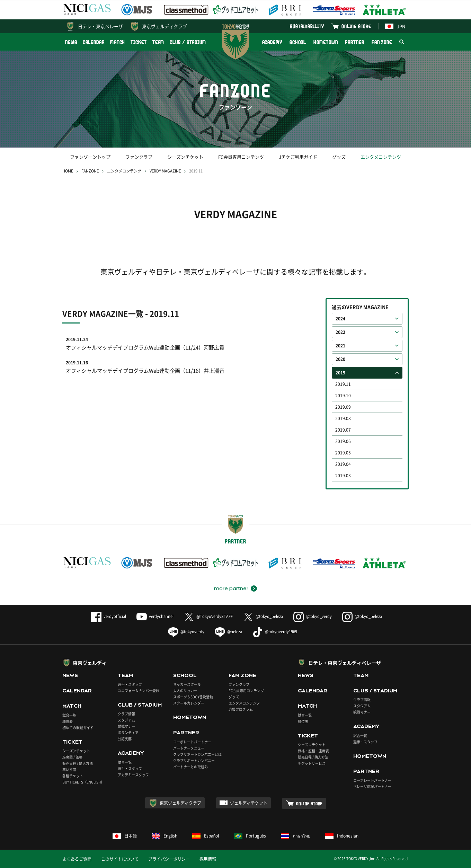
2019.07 (343, 430)
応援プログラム (241, 709)
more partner (231, 588)
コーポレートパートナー (192, 742)
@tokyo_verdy (313, 616)
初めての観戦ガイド (78, 728)
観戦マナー (126, 726)
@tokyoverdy (186, 632)
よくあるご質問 (77, 859)
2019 (340, 373)
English (165, 836)
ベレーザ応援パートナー (372, 786)
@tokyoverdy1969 (275, 632)
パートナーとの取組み (190, 767)
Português (250, 836)
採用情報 (208, 859)
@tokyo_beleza (263, 616)
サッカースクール (187, 684)
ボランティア (128, 732)
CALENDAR (94, 42)
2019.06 (343, 441)
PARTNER (354, 42)
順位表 (68, 721)
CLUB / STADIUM (188, 42)
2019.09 (343, 407)
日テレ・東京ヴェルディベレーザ (345, 663)
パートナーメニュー (189, 748)
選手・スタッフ (130, 684)
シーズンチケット (185, 157)
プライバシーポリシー (169, 859)
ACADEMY (272, 42)
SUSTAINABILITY (307, 26)
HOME (68, 171)
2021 (340, 346)
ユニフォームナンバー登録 (139, 690)
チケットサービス (312, 763)
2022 (340, 332)
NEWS (71, 42)
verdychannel (155, 616)
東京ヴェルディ (90, 663)
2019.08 (343, 418)
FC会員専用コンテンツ (241, 157)
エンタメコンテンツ (381, 157)
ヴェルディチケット (249, 803)
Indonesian (342, 836)
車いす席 (69, 769)
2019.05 (343, 453)
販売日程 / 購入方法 (78, 763)
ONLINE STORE (356, 26)
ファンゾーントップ (90, 157)
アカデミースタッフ (133, 775)
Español (206, 836)
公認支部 (125, 739)
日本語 (125, 836)
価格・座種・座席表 (313, 751)
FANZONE (90, 171)
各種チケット (73, 776)
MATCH (118, 42)
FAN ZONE (382, 42)
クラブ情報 (126, 714)
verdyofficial (109, 616)
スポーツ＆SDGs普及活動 (193, 697)
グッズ (339, 157)
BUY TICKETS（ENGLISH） (83, 782)
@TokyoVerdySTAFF (208, 616)
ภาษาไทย (296, 836)
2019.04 (343, 464)
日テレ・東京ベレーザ (100, 26)
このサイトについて (120, 859)
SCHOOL (298, 42)
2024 (340, 319)
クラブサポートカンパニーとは (197, 754)
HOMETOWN (326, 42)
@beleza (228, 632)
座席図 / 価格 (72, 757)
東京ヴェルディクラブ (165, 26)
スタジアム (126, 720)
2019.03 (343, 476)
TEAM (158, 42)
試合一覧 (69, 715)
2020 (340, 359)
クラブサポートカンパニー (194, 760)
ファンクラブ (139, 157)
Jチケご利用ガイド (298, 157)
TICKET (139, 42)
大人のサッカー (185, 690)
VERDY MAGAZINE (165, 171)
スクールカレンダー (189, 703)
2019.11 (343, 384)
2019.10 (343, 396)
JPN (395, 26)
